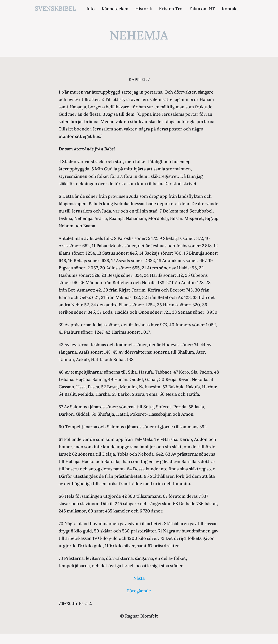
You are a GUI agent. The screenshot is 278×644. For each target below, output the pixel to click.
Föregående (139, 591)
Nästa (139, 578)
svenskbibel (55, 8)
